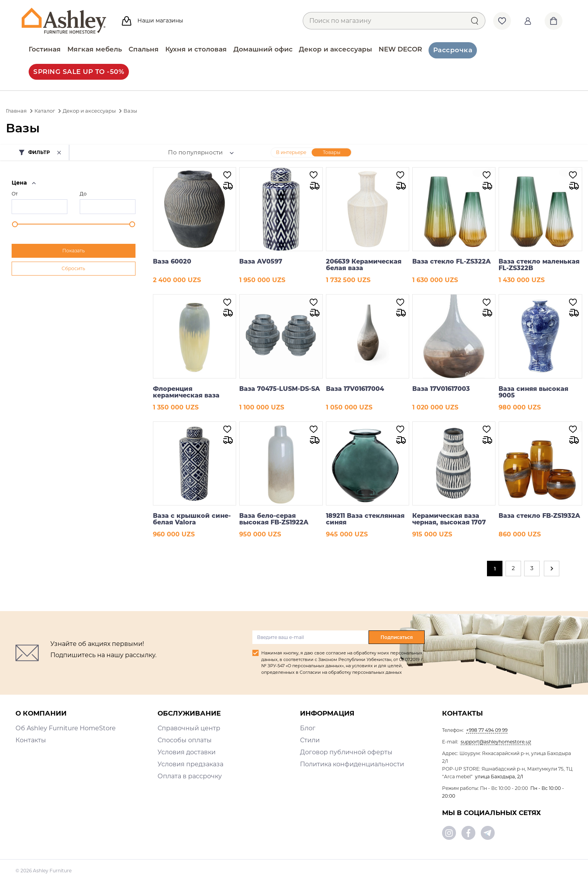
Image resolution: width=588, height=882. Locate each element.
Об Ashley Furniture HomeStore (66, 728)
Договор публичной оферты (346, 752)
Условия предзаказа (190, 764)
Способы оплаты (185, 740)
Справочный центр (189, 728)
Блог (308, 728)
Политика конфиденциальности (352, 764)
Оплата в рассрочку (190, 776)
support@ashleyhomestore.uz (496, 742)
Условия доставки (187, 752)
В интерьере (291, 152)
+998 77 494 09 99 (487, 730)
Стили (310, 740)
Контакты (31, 740)
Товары (332, 152)
